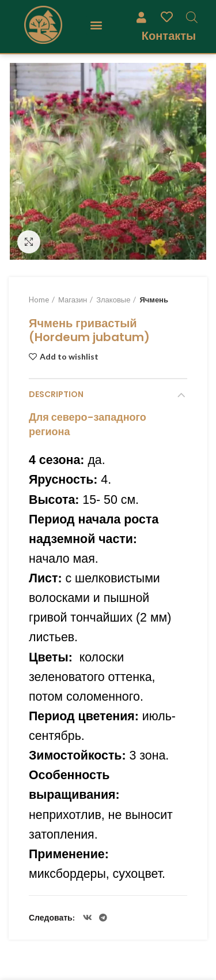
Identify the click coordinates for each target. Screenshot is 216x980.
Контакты (169, 35)
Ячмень (154, 300)
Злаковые (113, 300)
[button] (96, 25)
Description (56, 394)
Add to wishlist (69, 357)
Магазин (73, 300)
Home (39, 300)
